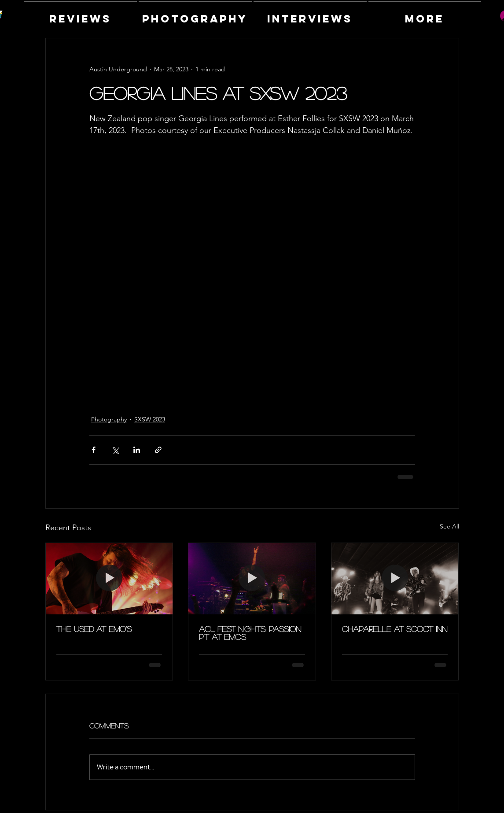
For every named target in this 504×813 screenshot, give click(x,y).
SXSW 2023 (150, 419)
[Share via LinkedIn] (137, 450)
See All (449, 526)
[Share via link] (158, 450)
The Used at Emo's (94, 629)
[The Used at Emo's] (109, 579)
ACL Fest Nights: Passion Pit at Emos (250, 633)
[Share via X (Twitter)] (115, 450)
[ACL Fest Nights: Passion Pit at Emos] (252, 579)
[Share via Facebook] (94, 450)
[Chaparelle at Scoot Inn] (395, 579)
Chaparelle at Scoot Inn (395, 629)
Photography (109, 419)
